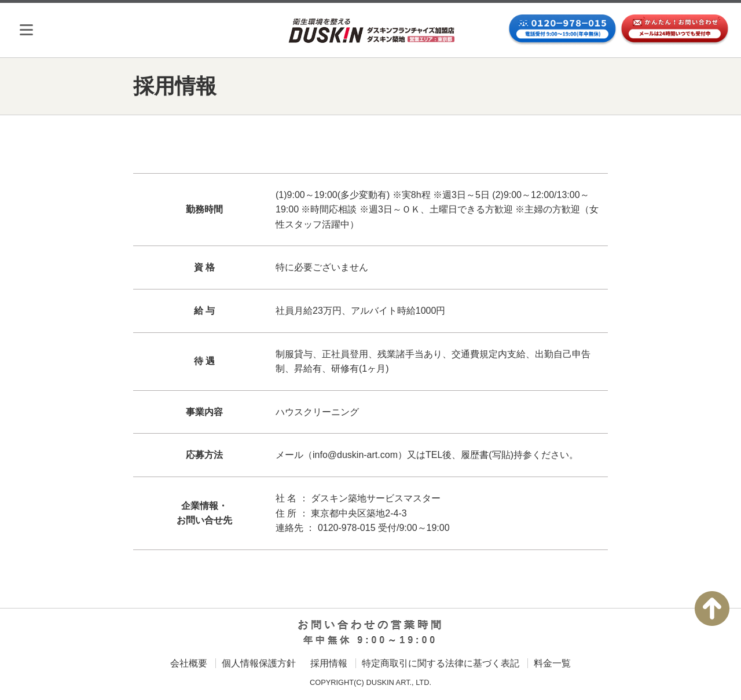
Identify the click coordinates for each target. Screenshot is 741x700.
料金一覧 (552, 663)
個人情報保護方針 (259, 663)
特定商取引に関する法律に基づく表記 (441, 663)
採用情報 (329, 663)
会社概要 (189, 663)
